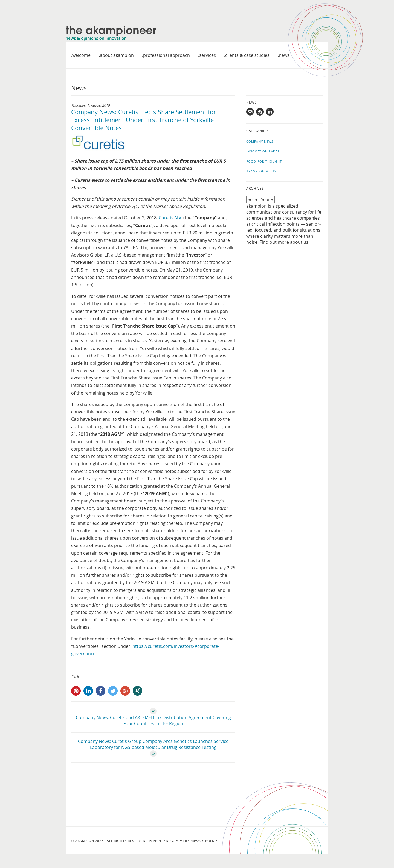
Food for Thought (264, 161)
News (284, 55)
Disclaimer (176, 841)
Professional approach (166, 55)
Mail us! (250, 112)
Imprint (156, 841)
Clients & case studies (247, 55)
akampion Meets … (263, 171)
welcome (81, 55)
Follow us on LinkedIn (270, 112)
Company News (260, 141)
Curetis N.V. (170, 218)
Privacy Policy (204, 841)
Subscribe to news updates (260, 112)
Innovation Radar (263, 151)
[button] (76, 691)
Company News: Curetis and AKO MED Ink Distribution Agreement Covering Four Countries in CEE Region (153, 720)
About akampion (117, 55)
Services (208, 55)
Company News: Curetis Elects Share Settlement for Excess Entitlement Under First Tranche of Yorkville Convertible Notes (144, 120)
